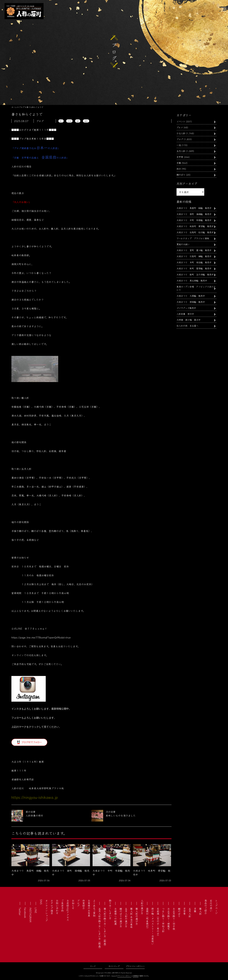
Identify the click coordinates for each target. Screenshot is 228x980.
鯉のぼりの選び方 (121, 917)
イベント (181, 121)
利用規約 (136, 976)
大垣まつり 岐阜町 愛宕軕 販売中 (195, 226)
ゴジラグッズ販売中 (186, 308)
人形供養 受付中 (185, 314)
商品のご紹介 (206, 907)
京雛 (179, 163)
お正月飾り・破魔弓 (169, 919)
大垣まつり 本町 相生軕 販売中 (194, 262)
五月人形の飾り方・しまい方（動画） (100, 929)
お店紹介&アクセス (68, 910)
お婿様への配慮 (115, 916)
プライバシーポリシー (135, 966)
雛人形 (200, 911)
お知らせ (73, 904)
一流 (179, 145)
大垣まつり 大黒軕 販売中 (191, 296)
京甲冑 (180, 157)
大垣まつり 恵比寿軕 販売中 (192, 280)
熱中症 (69, 121)
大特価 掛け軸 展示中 (189, 320)
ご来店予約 (62, 906)
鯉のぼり (181, 175)
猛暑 (78, 121)
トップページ (216, 907)
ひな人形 (181, 133)
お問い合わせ (57, 907)
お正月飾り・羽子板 (174, 919)
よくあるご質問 (94, 908)
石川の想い (211, 906)
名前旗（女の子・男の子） (158, 922)
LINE (36, 910)
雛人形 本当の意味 (131, 918)
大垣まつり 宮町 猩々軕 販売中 (194, 250)
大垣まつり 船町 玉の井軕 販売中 (195, 274)
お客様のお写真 (89, 908)
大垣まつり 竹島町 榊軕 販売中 (194, 256)
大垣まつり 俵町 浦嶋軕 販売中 (194, 214)
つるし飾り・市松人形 (163, 920)
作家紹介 (84, 904)
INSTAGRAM (31, 915)
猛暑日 (86, 121)
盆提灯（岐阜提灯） (147, 919)
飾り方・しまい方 (110, 909)
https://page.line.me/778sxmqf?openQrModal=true (41, 637)
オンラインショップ (47, 911)
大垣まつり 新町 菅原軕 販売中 (194, 268)
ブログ (180, 139)
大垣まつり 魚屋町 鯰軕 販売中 (194, 208)
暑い (61, 121)
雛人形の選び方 (137, 916)
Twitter (20, 911)
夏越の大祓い (183, 244)
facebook (25, 913)
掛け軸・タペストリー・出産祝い (153, 926)
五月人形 (181, 151)
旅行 (179, 169)
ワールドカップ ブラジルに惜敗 (193, 238)
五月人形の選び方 (126, 917)
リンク (93, 966)
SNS (41, 902)
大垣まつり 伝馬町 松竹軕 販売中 (195, 232)
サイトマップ (114, 966)
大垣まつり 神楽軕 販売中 (191, 302)
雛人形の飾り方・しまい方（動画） (105, 927)
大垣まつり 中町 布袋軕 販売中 (194, 220)
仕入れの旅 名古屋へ (187, 326)
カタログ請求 (52, 907)
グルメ (180, 127)
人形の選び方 (142, 907)
